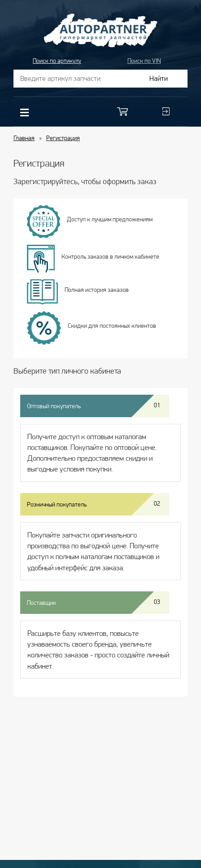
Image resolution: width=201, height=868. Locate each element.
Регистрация (63, 138)
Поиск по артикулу (57, 61)
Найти (159, 78)
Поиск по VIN (144, 61)
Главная (24, 138)
